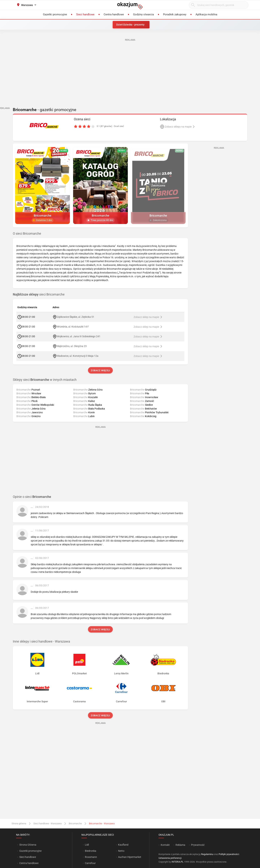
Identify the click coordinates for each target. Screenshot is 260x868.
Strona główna (19, 823)
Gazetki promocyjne (30, 851)
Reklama (180, 845)
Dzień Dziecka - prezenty (130, 25)
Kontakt (165, 845)
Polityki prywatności (229, 854)
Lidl (87, 845)
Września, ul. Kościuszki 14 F (73, 326)
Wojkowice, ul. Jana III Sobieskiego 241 (79, 336)
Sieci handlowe (28, 857)
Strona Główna (28, 845)
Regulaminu (207, 854)
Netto (121, 851)
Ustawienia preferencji (170, 858)
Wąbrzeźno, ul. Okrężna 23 (72, 346)
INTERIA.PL (177, 862)
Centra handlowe (29, 863)
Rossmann (91, 857)
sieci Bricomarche (39, 294)
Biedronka (91, 851)
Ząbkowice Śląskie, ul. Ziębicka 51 (76, 317)
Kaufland (123, 845)
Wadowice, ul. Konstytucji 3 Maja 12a (78, 356)
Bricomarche (75, 823)
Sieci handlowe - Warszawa (47, 823)
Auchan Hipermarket (130, 857)
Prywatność (198, 845)
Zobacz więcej (100, 370)
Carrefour (90, 863)
